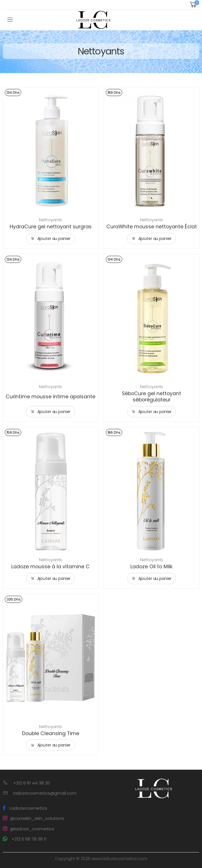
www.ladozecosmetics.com (119, 859)
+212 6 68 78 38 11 (25, 839)
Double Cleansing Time (51, 733)
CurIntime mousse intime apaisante (50, 397)
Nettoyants (51, 220)
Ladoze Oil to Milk (151, 567)
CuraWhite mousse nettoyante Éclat (152, 227)
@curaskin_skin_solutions (34, 818)
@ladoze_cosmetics (29, 829)
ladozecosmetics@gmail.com (45, 793)
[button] (194, 5)
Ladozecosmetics (25, 808)
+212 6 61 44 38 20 (32, 783)
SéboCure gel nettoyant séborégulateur (151, 397)
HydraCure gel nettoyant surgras (51, 227)
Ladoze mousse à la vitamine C (50, 567)
